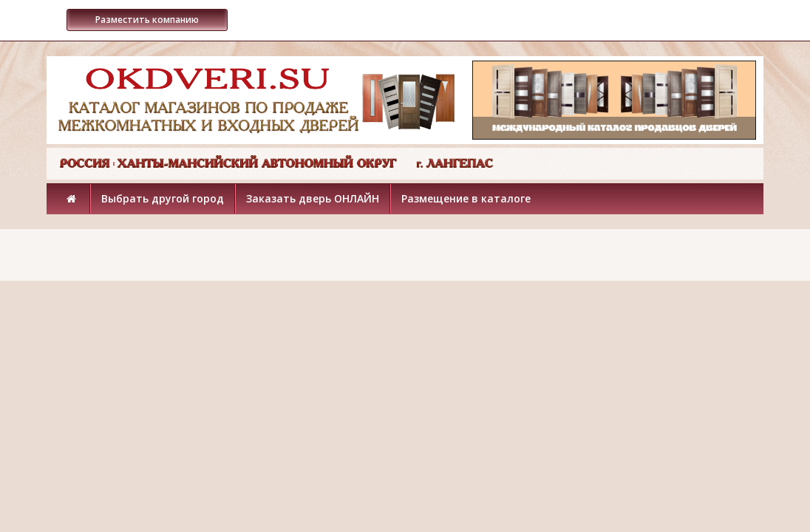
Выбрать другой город (163, 198)
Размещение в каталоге (466, 198)
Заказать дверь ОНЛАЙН (313, 198)
